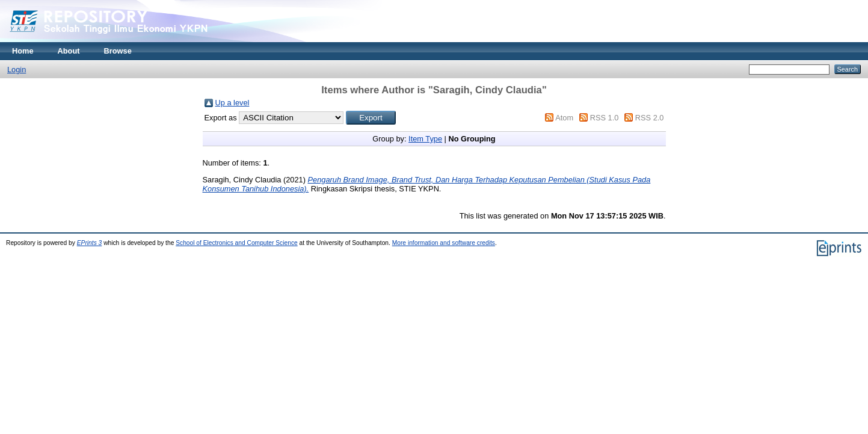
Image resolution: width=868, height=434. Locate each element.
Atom (564, 118)
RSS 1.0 (605, 118)
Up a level (232, 103)
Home (23, 51)
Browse (118, 51)
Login (17, 70)
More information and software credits (444, 243)
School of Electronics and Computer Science (237, 243)
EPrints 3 (90, 243)
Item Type (425, 139)
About (69, 51)
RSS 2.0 (650, 118)
